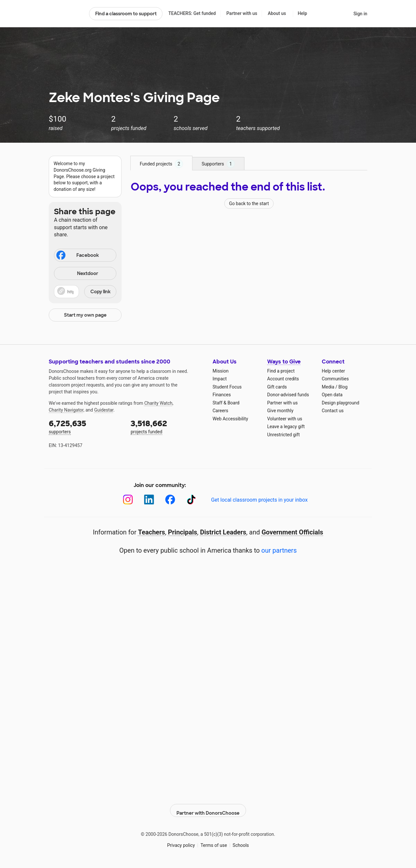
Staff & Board (226, 403)
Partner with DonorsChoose (208, 807)
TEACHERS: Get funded (192, 13)
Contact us (333, 411)
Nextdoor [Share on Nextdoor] (77, 274)
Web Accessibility (230, 419)
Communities (335, 379)
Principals (183, 532)
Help (302, 13)
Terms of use (214, 842)
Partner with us (242, 13)
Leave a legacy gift (286, 427)
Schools (241, 842)
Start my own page (85, 315)
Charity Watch (158, 403)
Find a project (281, 371)
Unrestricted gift (283, 435)
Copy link (100, 292)
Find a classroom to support (126, 14)
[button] (85, 292)
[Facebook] (170, 500)
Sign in (360, 14)
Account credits (283, 379)
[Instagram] (128, 500)
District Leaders (223, 532)
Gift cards (277, 387)
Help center (333, 371)
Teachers (152, 532)
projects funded (167, 426)
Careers (220, 411)
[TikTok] (191, 500)
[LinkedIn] (149, 500)
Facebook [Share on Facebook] (77, 256)
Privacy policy (181, 842)
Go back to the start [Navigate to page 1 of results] (249, 204)
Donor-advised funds (288, 395)
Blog (343, 387)
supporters (85, 426)
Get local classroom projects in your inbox (259, 500)
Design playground (340, 403)
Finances (222, 395)
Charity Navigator (66, 410)
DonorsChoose (66, 14)
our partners (279, 550)
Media (328, 387)
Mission (221, 371)
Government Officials (292, 532)
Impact (220, 379)
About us (277, 13)
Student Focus (227, 387)
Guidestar (104, 410)
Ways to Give (284, 362)
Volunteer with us (285, 419)
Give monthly (280, 411)
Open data (332, 395)
